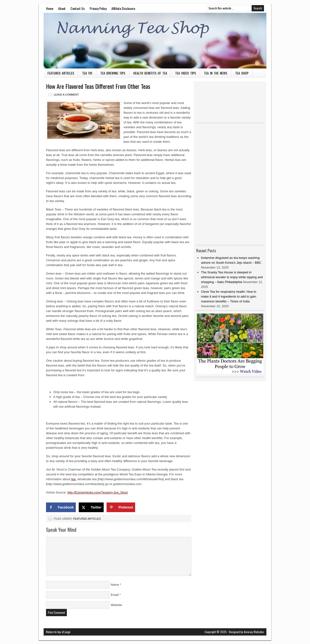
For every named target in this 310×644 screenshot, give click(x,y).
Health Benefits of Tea (150, 73)
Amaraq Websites (254, 632)
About (62, 8)
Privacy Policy (98, 8)
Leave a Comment (66, 95)
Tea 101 (87, 73)
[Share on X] (91, 507)
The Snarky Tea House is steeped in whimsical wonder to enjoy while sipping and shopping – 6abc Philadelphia (232, 277)
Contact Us (78, 8)
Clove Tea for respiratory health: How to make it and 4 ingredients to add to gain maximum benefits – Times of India (229, 296)
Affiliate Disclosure (123, 8)
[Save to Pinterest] (121, 507)
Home (50, 8)
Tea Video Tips (186, 73)
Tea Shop (242, 73)
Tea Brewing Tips (113, 73)
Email (115, 595)
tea (73, 479)
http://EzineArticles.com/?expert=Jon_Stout (97, 492)
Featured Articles (61, 73)
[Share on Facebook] (61, 507)
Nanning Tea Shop (155, 41)
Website (116, 605)
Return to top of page (58, 632)
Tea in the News (216, 73)
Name (115, 585)
